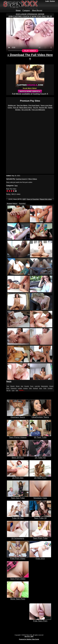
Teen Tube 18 (40, 517)
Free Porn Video (18, 558)
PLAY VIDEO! (30, 51)
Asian (41, 388)
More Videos (33, 179)
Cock (13, 390)
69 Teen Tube (40, 436)
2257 (24, 199)
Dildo (30, 388)
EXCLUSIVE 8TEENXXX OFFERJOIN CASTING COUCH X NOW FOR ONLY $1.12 (30, 15)
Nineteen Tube (40, 497)
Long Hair (37, 386)
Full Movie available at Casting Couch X (30, 93)
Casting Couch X (22, 179)
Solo (17, 390)
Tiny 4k (35, 108)
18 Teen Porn (40, 477)
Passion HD (43, 108)
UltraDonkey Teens (40, 416)
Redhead (36, 388)
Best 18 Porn (18, 457)
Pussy (32, 386)
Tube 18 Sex (18, 517)
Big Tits (9, 390)
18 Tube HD (40, 457)
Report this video (46, 199)
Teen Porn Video (18, 578)
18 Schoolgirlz (18, 537)
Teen (16, 186)
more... (22, 390)
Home (18, 10)
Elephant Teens (18, 416)
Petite (45, 388)
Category (26, 10)
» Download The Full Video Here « (30, 57)
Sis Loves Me (26, 110)
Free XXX (40, 558)
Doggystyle (14, 388)
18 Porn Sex (18, 477)
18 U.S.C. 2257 (29, 636)
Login (47, 1)
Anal (22, 386)
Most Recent (37, 10)
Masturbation (45, 386)
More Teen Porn (18, 598)
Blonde (18, 386)
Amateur (26, 388)
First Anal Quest (34, 105)
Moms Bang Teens (26, 108)
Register (52, 1)
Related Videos (12, 204)
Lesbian (20, 388)
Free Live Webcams (38, 110)
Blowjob (12, 386)
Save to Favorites (33, 199)
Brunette (27, 386)
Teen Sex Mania (22, 105)
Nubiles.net (12, 105)
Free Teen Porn (40, 620)
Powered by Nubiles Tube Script (29, 639)
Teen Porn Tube (40, 537)
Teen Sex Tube (18, 497)
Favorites (22, 204)
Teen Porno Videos (18, 436)
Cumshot (50, 388)
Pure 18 (16, 108)
